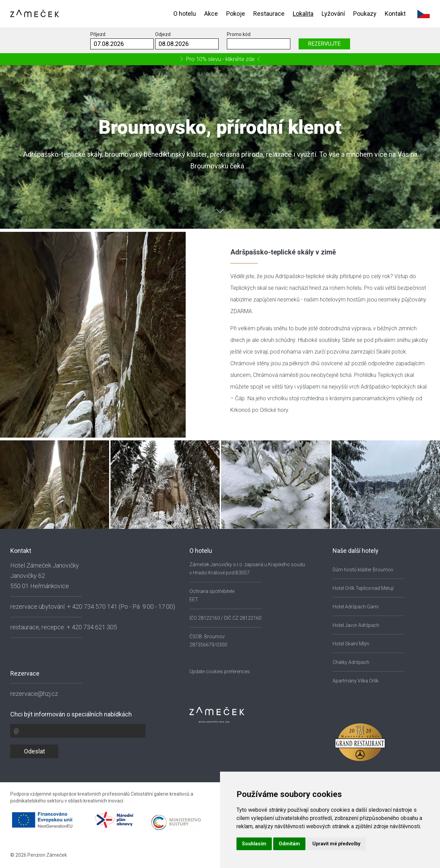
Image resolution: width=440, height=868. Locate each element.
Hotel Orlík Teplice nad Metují (363, 588)
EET (194, 599)
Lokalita (303, 14)
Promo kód (239, 34)
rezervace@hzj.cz (34, 694)
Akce (211, 14)
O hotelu (185, 14)
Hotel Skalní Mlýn (351, 644)
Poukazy (365, 14)
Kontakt (395, 14)
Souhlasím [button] (254, 844)
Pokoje (236, 14)
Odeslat (34, 751)
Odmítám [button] (289, 844)
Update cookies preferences (220, 671)
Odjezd (163, 34)
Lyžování (333, 14)
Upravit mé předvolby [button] (336, 844)
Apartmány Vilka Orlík (356, 681)
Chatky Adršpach (351, 662)
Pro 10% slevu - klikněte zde (220, 59)
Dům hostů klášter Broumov (363, 570)
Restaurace (269, 14)
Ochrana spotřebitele (212, 591)
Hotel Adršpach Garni (356, 607)
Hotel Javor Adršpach (356, 625)
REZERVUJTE (324, 44)
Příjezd (98, 34)
